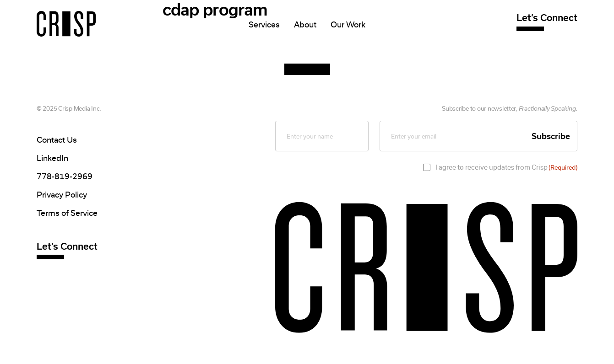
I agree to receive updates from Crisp (506, 167)
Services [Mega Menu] (264, 25)
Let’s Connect (547, 18)
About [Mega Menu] (305, 25)
